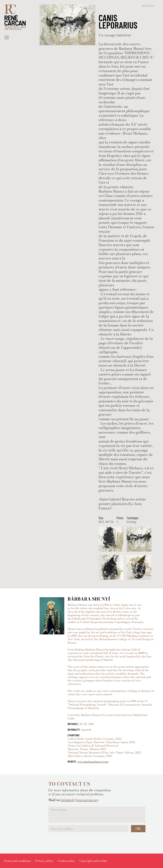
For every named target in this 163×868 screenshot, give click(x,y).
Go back (148, 6)
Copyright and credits (93, 861)
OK (138, 829)
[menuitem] (17, 861)
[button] (7, 37)
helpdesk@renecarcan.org (80, 800)
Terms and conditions (17, 861)
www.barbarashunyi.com (93, 762)
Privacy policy (44, 861)
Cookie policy (66, 861)
